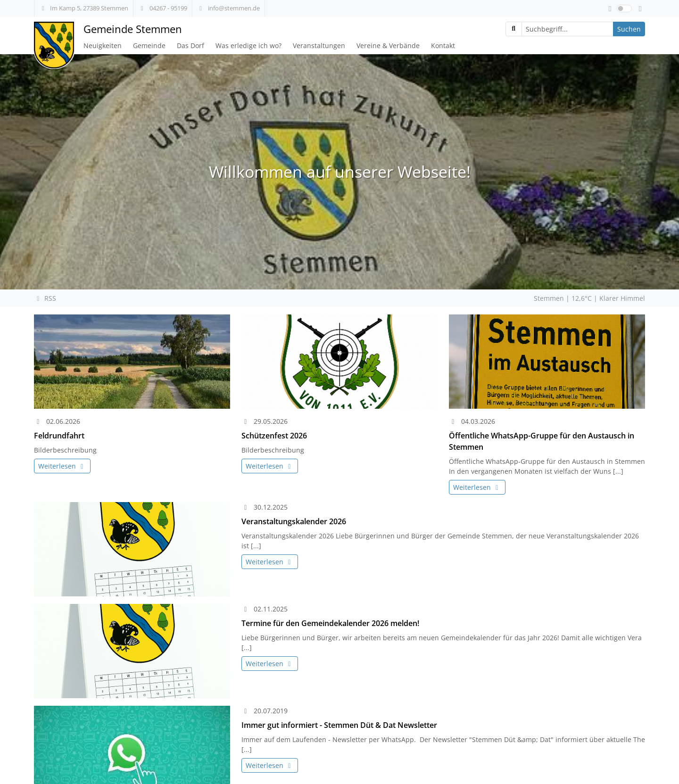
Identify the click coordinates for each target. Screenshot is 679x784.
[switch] (624, 8)
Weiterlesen (62, 466)
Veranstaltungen (319, 45)
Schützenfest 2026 (274, 436)
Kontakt (443, 45)
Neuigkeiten (103, 45)
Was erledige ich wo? (248, 45)
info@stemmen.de (228, 8)
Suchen (629, 29)
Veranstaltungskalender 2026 (294, 521)
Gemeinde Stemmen (133, 29)
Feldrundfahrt (59, 436)
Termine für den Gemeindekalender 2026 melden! (330, 623)
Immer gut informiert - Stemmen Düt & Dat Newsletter (339, 725)
